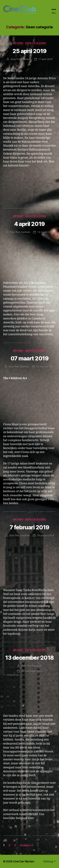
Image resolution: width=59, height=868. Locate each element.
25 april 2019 (29, 51)
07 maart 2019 (30, 358)
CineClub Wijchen (24, 861)
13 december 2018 (29, 658)
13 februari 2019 (45, 366)
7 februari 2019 (29, 527)
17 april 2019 (45, 59)
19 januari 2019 (45, 535)
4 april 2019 (29, 224)
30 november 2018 (32, 671)
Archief (18, 43)
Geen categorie (35, 43)
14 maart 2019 (45, 232)
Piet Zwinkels (24, 59)
